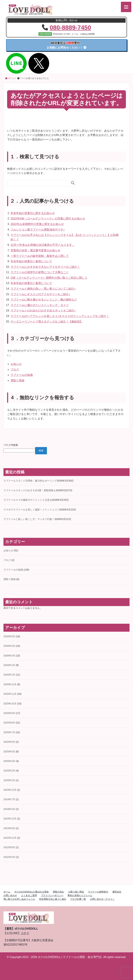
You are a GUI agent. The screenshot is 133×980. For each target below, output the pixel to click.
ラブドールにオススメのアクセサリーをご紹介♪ (40, 294)
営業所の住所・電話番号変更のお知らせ (36, 250)
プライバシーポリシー (52, 895)
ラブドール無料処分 (98, 892)
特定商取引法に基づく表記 (53, 899)
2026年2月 (9, 665)
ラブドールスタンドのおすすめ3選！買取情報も (30, 490)
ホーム (7, 892)
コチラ (25, 933)
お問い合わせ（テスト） (102, 899)
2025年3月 (9, 770)
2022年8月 (9, 847)
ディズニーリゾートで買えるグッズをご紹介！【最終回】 (47, 321)
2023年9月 (9, 828)
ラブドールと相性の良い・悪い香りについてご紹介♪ (43, 288)
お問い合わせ (10, 895)
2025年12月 (10, 684)
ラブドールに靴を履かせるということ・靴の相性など (44, 299)
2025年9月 (9, 713)
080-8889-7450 (70, 27)
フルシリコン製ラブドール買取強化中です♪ (38, 229)
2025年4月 (9, 761)
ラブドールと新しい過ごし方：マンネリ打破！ (29, 519)
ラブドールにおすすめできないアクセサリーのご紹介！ (45, 267)
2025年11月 (10, 694)
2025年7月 (9, 732)
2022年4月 (9, 857)
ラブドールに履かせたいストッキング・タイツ (40, 305)
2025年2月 (9, 780)
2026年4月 (9, 646)
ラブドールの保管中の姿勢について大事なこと (40, 272)
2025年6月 (9, 742)
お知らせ (16, 364)
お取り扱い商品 (76, 892)
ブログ (15, 369)
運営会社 (117, 892)
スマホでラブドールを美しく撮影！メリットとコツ (31, 509)
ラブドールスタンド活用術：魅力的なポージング (30, 481)
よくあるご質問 (29, 895)
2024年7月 (9, 799)
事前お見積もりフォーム (80, 895)
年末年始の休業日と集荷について (31, 261)
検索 (41, 450)
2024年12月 (10, 790)
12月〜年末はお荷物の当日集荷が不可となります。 (43, 245)
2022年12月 (10, 838)
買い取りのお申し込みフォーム (19, 899)
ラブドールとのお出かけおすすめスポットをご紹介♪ (43, 310)
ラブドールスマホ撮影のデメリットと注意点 (28, 500)
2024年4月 (9, 809)
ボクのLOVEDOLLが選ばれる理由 (32, 892)
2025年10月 (10, 703)
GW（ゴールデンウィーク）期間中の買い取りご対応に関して (49, 278)
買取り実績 (17, 380)
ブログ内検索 (11, 445)
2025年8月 (9, 723)
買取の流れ (58, 892)
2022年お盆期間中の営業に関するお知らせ (37, 224)
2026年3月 (9, 655)
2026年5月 (9, 636)
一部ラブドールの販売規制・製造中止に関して (40, 256)
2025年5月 (9, 751)
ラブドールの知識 (22, 375)
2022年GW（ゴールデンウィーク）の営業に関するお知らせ (48, 218)
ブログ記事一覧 (78, 899)
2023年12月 (10, 818)
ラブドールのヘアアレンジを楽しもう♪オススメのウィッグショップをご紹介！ (60, 316)
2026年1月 (9, 675)
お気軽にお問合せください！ (66, 45)
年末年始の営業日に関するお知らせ (33, 213)
